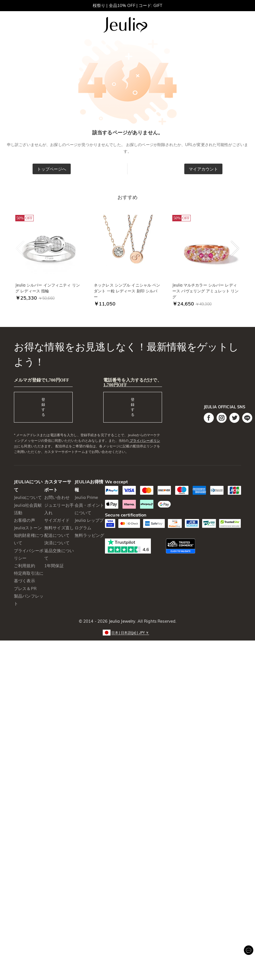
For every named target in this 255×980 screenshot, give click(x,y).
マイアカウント (203, 169)
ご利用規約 (24, 566)
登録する (43, 407)
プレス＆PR (25, 589)
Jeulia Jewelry (121, 621)
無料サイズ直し (59, 528)
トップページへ (52, 169)
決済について (57, 543)
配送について (57, 535)
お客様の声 (24, 520)
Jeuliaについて (28, 497)
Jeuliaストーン (28, 528)
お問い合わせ (57, 497)
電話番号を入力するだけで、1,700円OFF (133, 382)
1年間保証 (54, 566)
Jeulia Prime (86, 497)
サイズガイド (57, 520)
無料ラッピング (89, 535)
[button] (127, 632)
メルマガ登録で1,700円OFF (41, 380)
